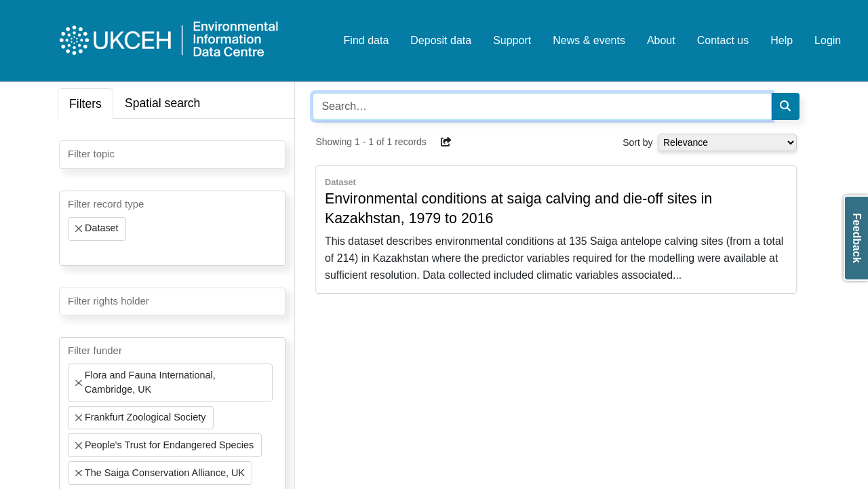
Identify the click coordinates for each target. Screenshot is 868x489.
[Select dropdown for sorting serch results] (727, 142)
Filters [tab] (85, 104)
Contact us (723, 40)
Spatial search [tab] (163, 103)
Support (512, 40)
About (661, 40)
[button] (446, 142)
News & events (589, 40)
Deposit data (441, 40)
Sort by (637, 142)
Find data (367, 40)
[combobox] (172, 155)
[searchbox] (72, 153)
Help (782, 40)
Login (828, 40)
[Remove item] (79, 229)
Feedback (857, 238)
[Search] (785, 106)
